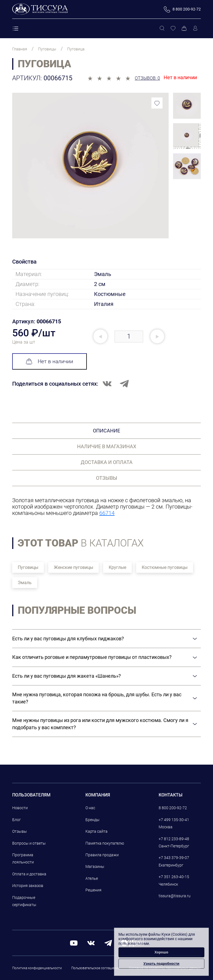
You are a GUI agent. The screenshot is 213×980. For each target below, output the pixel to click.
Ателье (92, 878)
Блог (17, 820)
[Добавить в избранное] (157, 103)
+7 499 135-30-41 (174, 820)
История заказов (28, 886)
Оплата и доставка (29, 874)
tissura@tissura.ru (175, 896)
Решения (93, 890)
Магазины (95, 866)
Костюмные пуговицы (165, 567)
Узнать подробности (161, 964)
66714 (107, 513)
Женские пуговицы (73, 567)
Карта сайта (97, 831)
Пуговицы (28, 567)
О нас (90, 808)
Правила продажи (102, 855)
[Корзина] (184, 29)
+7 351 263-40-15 (174, 877)
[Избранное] (173, 29)
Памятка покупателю (105, 843)
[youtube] (74, 943)
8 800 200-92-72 (173, 808)
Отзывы (20, 831)
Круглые (117, 567)
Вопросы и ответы (29, 843)
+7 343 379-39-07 (174, 858)
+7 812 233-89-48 (174, 839)
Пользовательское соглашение (95, 968)
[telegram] (108, 943)
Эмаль (25, 583)
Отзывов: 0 (147, 78)
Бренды (92, 820)
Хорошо (161, 952)
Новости (20, 808)
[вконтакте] (91, 943)
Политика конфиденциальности (37, 968)
